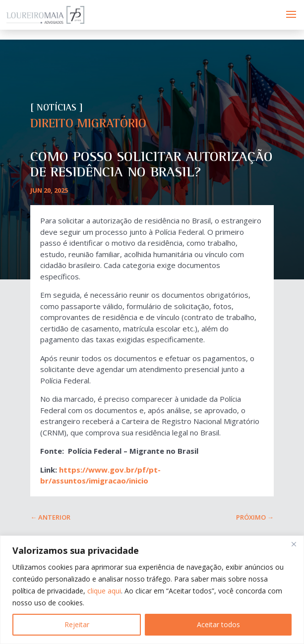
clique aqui (104, 591)
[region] (152, 590)
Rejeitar (77, 624)
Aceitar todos (218, 624)
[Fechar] (294, 544)
